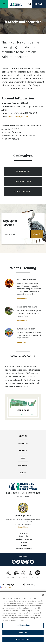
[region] (23, 618)
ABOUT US (23, 436)
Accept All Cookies (23, 639)
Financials (24, 545)
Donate (39, 4)
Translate (6, 587)
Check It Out (22, 342)
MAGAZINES (23, 451)
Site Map (24, 542)
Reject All (23, 632)
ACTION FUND (23, 465)
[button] (37, 234)
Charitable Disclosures (24, 539)
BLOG (23, 458)
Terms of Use (24, 533)
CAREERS (23, 473)
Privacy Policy (24, 536)
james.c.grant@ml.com (18, 117)
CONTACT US (23, 443)
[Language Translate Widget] (12, 584)
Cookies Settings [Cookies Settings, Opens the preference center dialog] (23, 625)
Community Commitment (24, 548)
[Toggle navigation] (4, 4)
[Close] (43, 595)
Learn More (22, 299)
